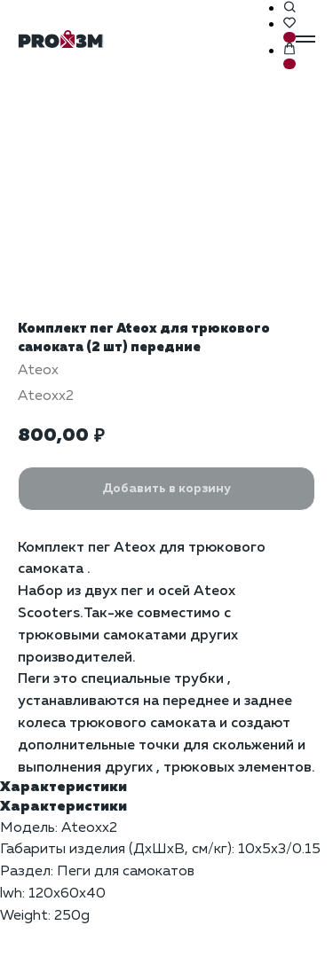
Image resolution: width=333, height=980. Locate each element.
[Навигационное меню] (305, 39)
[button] (289, 8)
